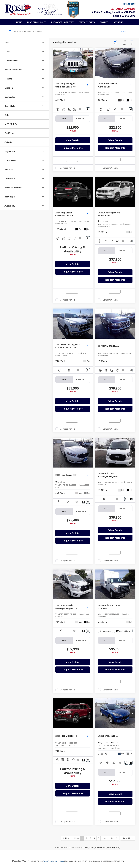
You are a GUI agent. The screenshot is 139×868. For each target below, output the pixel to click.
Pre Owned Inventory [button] (62, 22)
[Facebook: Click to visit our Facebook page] (124, 4)
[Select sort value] (116, 42)
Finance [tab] (81, 119)
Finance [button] (104, 22)
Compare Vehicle (68, 168)
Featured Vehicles (37, 22)
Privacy (61, 861)
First (66, 838)
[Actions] (87, 85)
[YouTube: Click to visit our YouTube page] (129, 4)
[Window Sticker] (88, 502)
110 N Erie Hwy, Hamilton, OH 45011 (113, 12)
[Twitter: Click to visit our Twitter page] (127, 4)
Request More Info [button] (73, 148)
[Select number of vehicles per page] (128, 838)
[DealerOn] (19, 861)
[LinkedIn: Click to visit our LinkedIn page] (132, 4)
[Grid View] (124, 42)
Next (105, 838)
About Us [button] (118, 22)
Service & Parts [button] (87, 22)
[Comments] (88, 109)
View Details (73, 140)
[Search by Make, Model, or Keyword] (66, 31)
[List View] (132, 42)
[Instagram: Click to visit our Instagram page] (134, 4)
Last (114, 838)
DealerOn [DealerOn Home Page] (47, 861)
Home (19, 22)
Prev (76, 838)
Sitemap (54, 861)
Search (123, 31)
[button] (90, 63)
